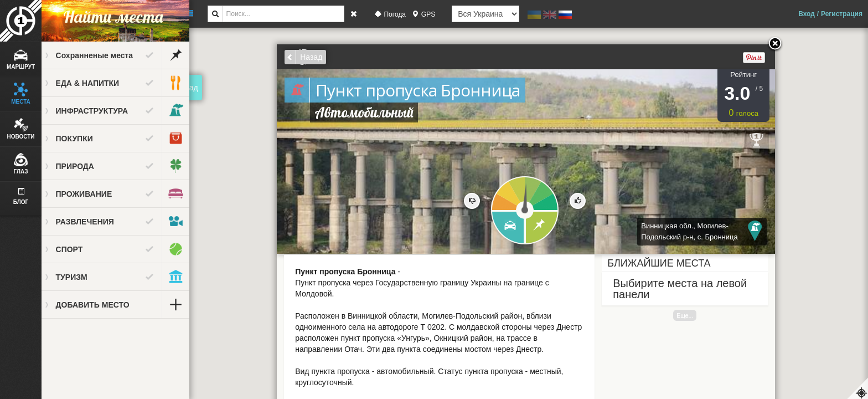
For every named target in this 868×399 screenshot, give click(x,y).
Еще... (690, 315)
